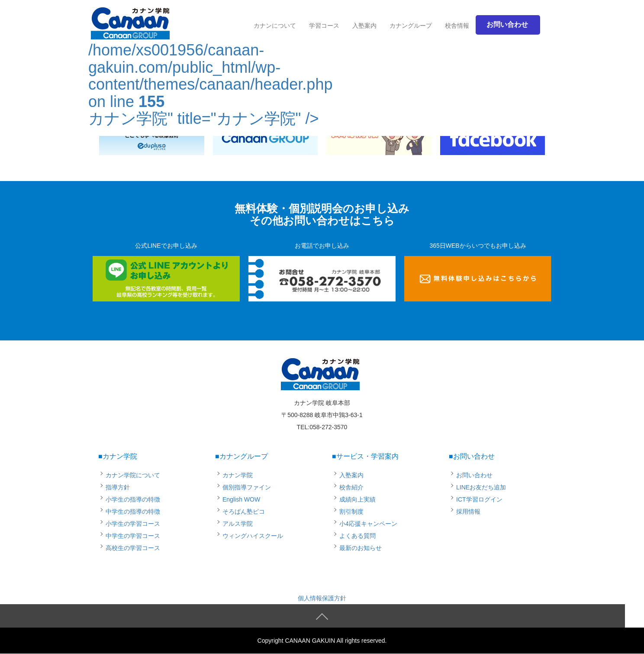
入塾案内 (364, 26)
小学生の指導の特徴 (133, 499)
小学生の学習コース (133, 524)
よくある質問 (357, 536)
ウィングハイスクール (253, 536)
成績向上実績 (357, 499)
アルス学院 (238, 524)
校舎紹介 (351, 487)
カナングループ (411, 26)
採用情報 (468, 512)
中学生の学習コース (133, 536)
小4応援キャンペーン (368, 524)
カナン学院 (238, 475)
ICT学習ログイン (479, 499)
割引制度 (351, 512)
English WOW (241, 499)
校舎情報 (457, 26)
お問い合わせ (474, 475)
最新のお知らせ (361, 548)
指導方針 (118, 487)
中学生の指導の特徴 (133, 512)
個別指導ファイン (247, 487)
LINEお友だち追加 (481, 487)
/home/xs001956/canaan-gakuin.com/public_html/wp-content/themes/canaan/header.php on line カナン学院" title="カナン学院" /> (210, 70)
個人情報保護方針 (322, 598)
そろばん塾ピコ (244, 512)
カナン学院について (133, 475)
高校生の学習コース (133, 548)
